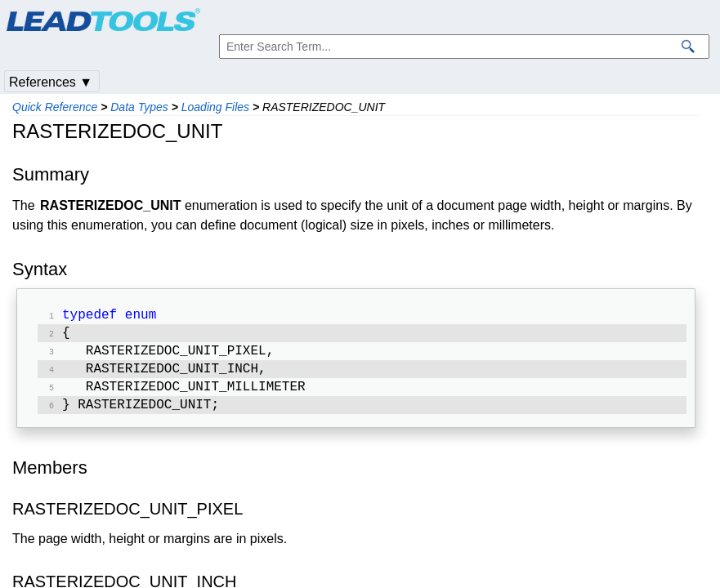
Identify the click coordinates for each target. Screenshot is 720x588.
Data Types (139, 107)
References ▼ (51, 82)
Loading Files (215, 107)
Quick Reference (55, 107)
